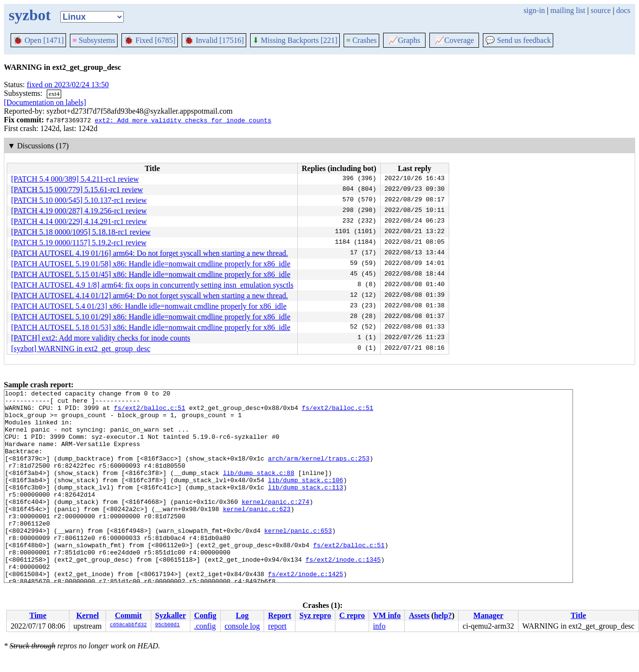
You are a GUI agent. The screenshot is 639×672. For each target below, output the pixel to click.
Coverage (454, 40)
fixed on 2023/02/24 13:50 (68, 85)
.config (205, 626)
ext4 (54, 94)
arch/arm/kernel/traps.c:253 (319, 473)
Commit (128, 615)
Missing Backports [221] (295, 40)
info (379, 626)
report (277, 626)
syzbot (30, 15)
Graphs (404, 40)
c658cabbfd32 (128, 625)
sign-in (534, 10)
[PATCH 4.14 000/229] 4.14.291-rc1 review (79, 221)
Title (578, 615)
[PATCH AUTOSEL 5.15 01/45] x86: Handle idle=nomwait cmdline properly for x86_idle (151, 274)
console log (242, 626)
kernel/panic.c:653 (298, 559)
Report (280, 615)
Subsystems (94, 40)
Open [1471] (38, 40)
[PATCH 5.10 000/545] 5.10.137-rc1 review (79, 200)
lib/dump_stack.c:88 (258, 490)
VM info (387, 615)
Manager (488, 615)
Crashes (361, 40)
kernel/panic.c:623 (256, 533)
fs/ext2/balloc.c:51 (149, 412)
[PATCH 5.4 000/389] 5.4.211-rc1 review (75, 179)
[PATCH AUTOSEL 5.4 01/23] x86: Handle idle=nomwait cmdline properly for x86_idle (149, 306)
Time (38, 615)
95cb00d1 (167, 625)
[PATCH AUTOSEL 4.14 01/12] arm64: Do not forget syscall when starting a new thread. (150, 296)
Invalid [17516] (214, 40)
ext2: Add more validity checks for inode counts (183, 120)
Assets (419, 615)
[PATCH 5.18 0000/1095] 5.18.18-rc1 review (81, 232)
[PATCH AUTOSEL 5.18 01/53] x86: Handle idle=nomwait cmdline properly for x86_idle (151, 327)
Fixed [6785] (150, 40)
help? (443, 615)
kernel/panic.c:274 (275, 525)
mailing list (568, 10)
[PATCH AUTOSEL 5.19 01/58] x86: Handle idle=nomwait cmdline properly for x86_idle (151, 264)
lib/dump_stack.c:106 (306, 499)
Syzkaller (171, 615)
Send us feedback (518, 40)
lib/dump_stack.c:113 (306, 507)
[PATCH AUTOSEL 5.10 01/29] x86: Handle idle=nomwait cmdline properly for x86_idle (151, 317)
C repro (352, 615)
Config (205, 615)
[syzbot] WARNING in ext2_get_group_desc (81, 349)
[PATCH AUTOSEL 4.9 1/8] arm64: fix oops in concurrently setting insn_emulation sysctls (152, 285)
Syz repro (315, 615)
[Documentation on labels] (45, 102)
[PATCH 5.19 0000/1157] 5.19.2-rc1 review (79, 243)
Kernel (87, 615)
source (601, 10)
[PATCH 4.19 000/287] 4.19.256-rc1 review (79, 211)
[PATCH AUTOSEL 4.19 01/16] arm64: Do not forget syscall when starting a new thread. (150, 253)
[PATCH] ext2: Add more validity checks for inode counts (101, 338)
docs (623, 10)
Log (242, 615)
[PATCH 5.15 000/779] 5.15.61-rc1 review (77, 190)
